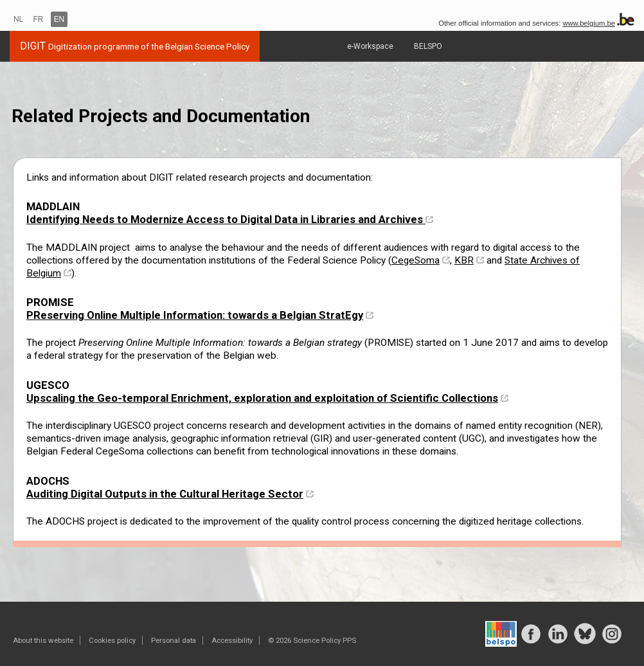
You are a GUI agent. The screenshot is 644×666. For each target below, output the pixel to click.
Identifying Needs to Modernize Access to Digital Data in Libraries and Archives (226, 219)
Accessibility (232, 640)
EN (59, 19)
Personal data (174, 640)
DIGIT (135, 46)
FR (39, 19)
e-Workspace (370, 46)
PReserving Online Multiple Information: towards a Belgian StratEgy (195, 315)
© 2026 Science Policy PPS (312, 640)
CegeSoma (416, 260)
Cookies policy (112, 640)
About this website (43, 640)
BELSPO (428, 46)
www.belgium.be (588, 23)
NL (18, 19)
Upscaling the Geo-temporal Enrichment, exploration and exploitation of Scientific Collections (262, 398)
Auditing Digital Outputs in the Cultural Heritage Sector (165, 494)
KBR (464, 260)
